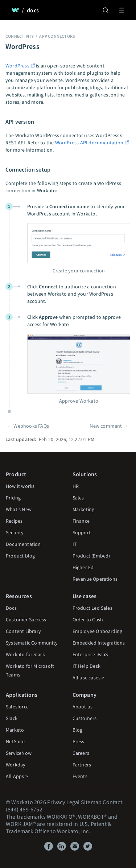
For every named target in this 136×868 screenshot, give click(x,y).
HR (76, 486)
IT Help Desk (86, 666)
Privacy (56, 802)
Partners (82, 765)
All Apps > (17, 776)
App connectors (57, 36)
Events (80, 776)
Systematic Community (32, 643)
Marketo (15, 730)
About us (83, 707)
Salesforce (17, 707)
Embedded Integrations (99, 643)
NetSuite (15, 741)
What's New (19, 509)
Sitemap (91, 802)
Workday (16, 765)
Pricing (13, 498)
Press (79, 741)
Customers (85, 718)
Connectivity (20, 36)
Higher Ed (83, 567)
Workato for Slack (25, 654)
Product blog (20, 556)
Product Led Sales (92, 608)
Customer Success (26, 620)
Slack (12, 718)
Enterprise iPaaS (90, 654)
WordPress (17, 66)
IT (75, 544)
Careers (81, 753)
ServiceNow (19, 753)
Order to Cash (88, 620)
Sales (78, 498)
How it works (20, 486)
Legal (73, 802)
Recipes (14, 521)
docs (33, 10)
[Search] (106, 10)
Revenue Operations (95, 579)
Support (82, 532)
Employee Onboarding (98, 631)
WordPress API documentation (89, 143)
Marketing (84, 509)
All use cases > (88, 678)
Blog (78, 730)
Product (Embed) (91, 556)
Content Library (23, 631)
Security (15, 532)
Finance (81, 521)
